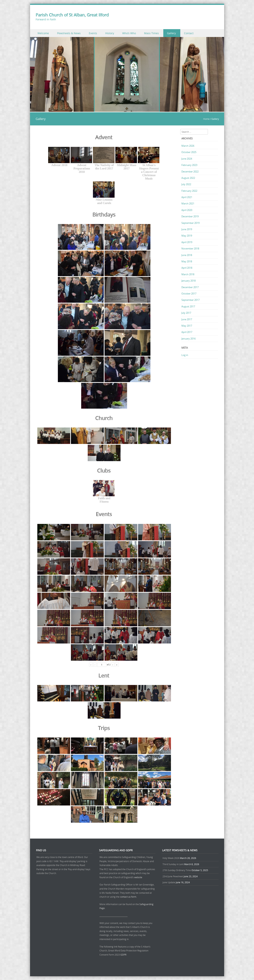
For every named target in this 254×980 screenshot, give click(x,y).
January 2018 (188, 281)
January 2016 (188, 339)
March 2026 (188, 146)
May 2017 (187, 326)
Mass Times (151, 33)
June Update (169, 882)
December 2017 (190, 287)
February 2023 (189, 165)
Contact (189, 33)
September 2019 (190, 223)
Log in (185, 355)
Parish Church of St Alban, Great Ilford (72, 15)
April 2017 (187, 332)
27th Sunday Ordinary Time (177, 870)
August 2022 (188, 178)
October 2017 (189, 294)
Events (93, 33)
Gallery (171, 33)
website (138, 877)
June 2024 (187, 159)
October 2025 (189, 152)
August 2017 (188, 306)
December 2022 (190, 172)
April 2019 (187, 242)
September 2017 (190, 300)
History (110, 33)
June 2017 (187, 319)
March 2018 (188, 274)
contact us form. (129, 897)
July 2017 (186, 313)
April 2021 (187, 197)
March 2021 (188, 203)
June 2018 (187, 255)
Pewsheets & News (69, 33)
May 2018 (187, 261)
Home (206, 119)
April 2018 (187, 268)
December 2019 (190, 216)
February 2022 (189, 191)
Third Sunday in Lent (173, 864)
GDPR (123, 955)
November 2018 (190, 249)
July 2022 (186, 184)
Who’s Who (129, 33)
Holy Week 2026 (171, 858)
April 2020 (187, 210)
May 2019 (187, 236)
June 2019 (187, 229)
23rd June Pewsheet (173, 876)
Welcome (43, 33)
